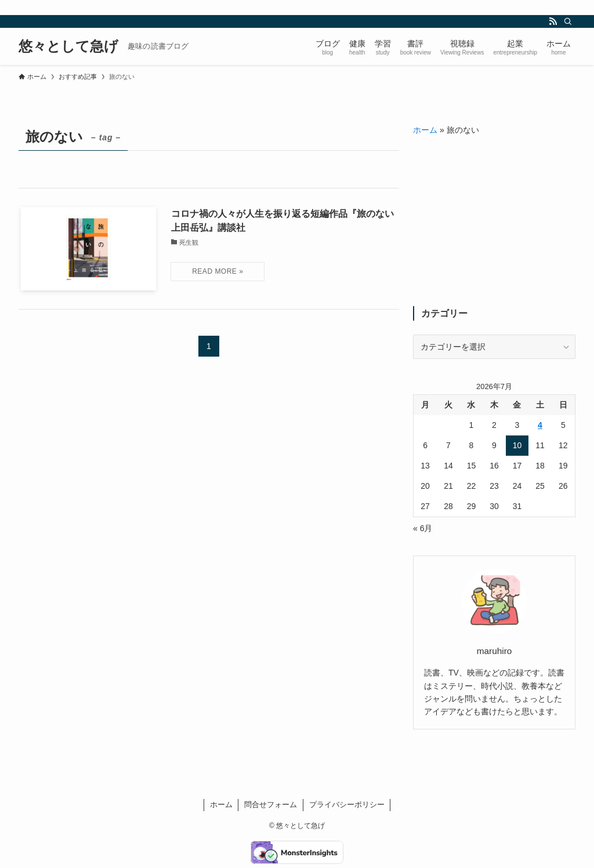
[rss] (553, 21)
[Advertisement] (494, 221)
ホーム (425, 130)
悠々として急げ (68, 46)
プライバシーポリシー (347, 805)
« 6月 (423, 528)
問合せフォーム (271, 805)
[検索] (568, 21)
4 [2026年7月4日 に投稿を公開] (540, 425)
